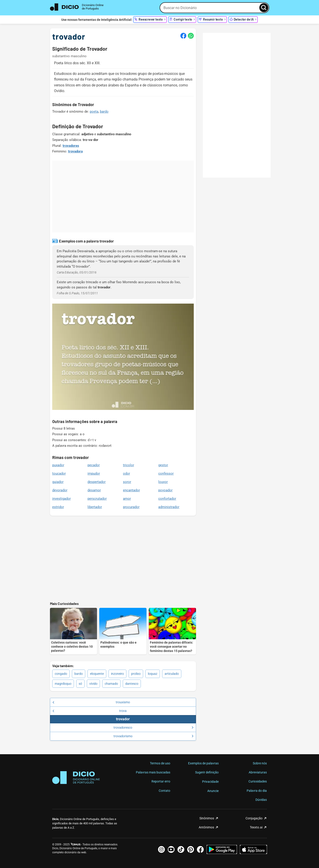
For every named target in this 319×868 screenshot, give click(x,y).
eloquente (97, 674)
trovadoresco (154, 728)
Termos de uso (160, 763)
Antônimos (206, 827)
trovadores (71, 146)
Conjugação (254, 818)
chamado (111, 684)
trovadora (75, 151)
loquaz (153, 674)
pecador (94, 465)
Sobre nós (260, 763)
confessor (166, 473)
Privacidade (210, 782)
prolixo (136, 674)
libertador (95, 507)
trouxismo (91, 702)
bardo (104, 112)
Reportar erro (161, 781)
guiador (58, 482)
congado (61, 674)
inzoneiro (117, 674)
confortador (167, 499)
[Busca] (264, 8)
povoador (165, 490)
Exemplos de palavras (203, 763)
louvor (163, 482)
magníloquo (63, 684)
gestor (163, 465)
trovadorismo (154, 736)
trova (90, 711)
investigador (61, 499)
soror (127, 482)
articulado (172, 674)
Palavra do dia (257, 791)
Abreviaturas (258, 772)
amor (127, 499)
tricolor (129, 465)
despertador (97, 482)
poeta (94, 112)
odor (126, 473)
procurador (131, 507)
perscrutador (97, 499)
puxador (58, 465)
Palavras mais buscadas (153, 772)
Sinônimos (207, 818)
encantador (131, 490)
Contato (164, 791)
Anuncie (213, 791)
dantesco (132, 684)
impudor (94, 473)
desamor (94, 490)
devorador (60, 490)
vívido (93, 684)
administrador (169, 507)
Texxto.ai (256, 827)
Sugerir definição (207, 772)
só (80, 684)
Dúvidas (261, 800)
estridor (58, 507)
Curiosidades (258, 781)
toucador (59, 473)
